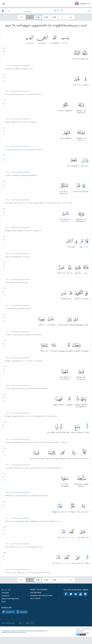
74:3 (4, 101)
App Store (22, 619)
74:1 (4, 49)
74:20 (4, 560)
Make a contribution (10, 606)
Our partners (36, 600)
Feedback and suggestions (41, 603)
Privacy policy (80, 638)
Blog (4, 609)
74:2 (4, 75)
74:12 (4, 345)
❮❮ (21, 17)
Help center (35, 606)
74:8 (4, 239)
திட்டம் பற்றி (6, 597)
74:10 (4, 292)
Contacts (6, 603)
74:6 (4, 183)
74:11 (4, 318)
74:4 (4, 129)
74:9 (4, 266)
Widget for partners (39, 597)
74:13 (4, 371)
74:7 (4, 211)
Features (5, 600)
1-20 (38, 17)
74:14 (4, 399)
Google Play (8, 619)
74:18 (4, 508)
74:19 (4, 534)
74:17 (4, 480)
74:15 (4, 427)
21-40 (46, 17)
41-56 (54, 17)
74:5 (4, 157)
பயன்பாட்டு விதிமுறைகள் (83, 636)
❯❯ (71, 17)
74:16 (4, 454)
